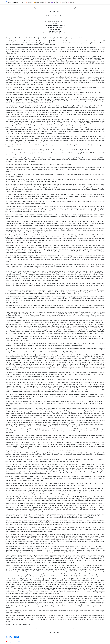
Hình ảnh (55, 2)
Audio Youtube (39, 2)
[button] (54, 16)
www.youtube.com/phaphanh (15, 642)
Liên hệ (71, 2)
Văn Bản (29, 2)
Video (48, 2)
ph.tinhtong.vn (12, 2)
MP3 (22, 2)
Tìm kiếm (63, 2)
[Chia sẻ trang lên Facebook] (15, 637)
